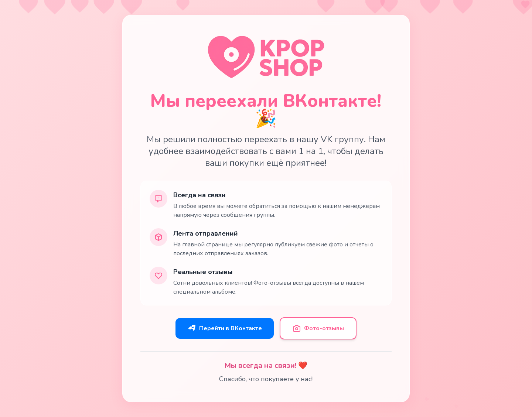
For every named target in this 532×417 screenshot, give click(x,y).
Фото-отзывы (318, 328)
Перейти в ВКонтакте (225, 328)
